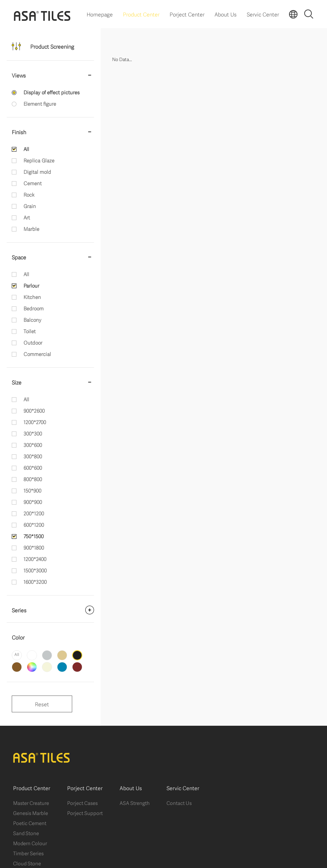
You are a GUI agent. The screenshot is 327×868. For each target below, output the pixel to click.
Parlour (31, 285)
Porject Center (187, 14)
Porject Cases (82, 803)
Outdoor (33, 342)
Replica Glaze (39, 160)
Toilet (30, 331)
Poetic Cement (30, 823)
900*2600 (34, 410)
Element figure (40, 103)
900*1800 (34, 547)
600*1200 (34, 524)
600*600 (33, 467)
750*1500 (34, 536)
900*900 (33, 502)
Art (27, 217)
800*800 (33, 479)
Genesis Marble (31, 813)
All (26, 149)
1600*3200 (35, 581)
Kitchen (32, 297)
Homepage (100, 14)
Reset (42, 704)
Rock (29, 194)
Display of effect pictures (52, 92)
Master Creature (31, 803)
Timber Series (28, 853)
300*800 (33, 456)
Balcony (32, 319)
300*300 (33, 433)
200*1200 (34, 513)
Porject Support (85, 813)
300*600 (33, 445)
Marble (31, 228)
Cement (33, 183)
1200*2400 (35, 559)
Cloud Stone (27, 863)
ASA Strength (135, 803)
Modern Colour (30, 843)
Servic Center (263, 14)
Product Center (141, 14)
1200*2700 (35, 422)
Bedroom (34, 308)
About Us (226, 14)
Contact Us (179, 803)
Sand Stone (26, 833)
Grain (30, 206)
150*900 (32, 490)
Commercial (37, 354)
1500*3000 (35, 570)
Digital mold (37, 171)
